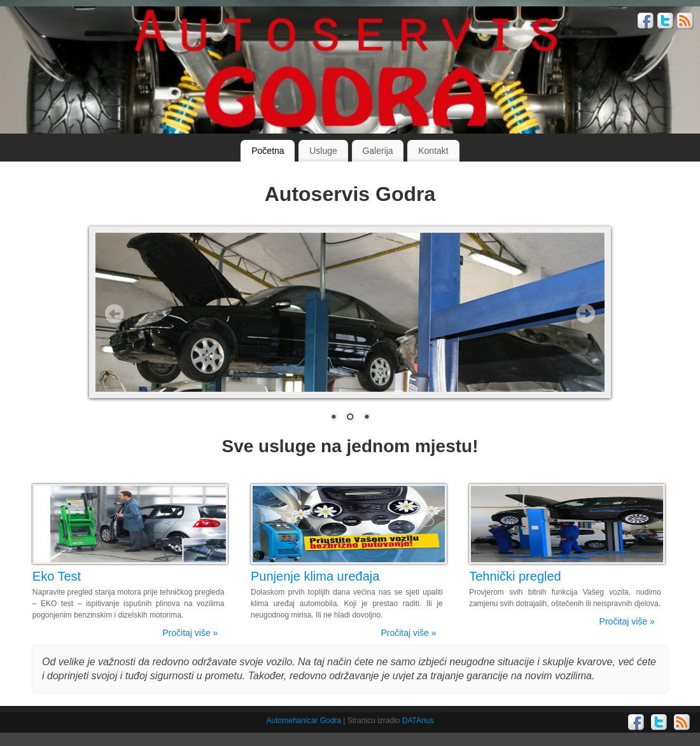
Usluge (323, 151)
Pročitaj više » (190, 633)
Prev (115, 314)
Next (585, 314)
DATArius (418, 721)
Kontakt (433, 151)
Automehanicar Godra (304, 721)
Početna (268, 151)
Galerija (377, 151)
